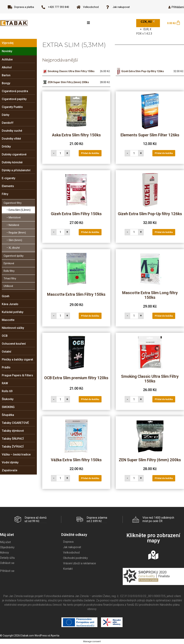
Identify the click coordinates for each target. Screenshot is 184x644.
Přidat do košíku (90, 153)
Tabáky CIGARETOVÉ (15, 423)
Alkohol (7, 67)
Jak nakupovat (72, 547)
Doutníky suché (12, 131)
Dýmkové (9, 263)
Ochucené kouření (14, 344)
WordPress (41, 635)
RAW (5, 383)
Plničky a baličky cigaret (17, 360)
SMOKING (8, 407)
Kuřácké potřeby (13, 312)
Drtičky (6, 147)
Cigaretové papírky (14, 99)
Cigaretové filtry (13, 203)
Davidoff (8, 123)
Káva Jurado (10, 304)
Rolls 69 (7, 391)
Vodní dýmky (10, 462)
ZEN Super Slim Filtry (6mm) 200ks (68, 82)
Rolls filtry (9, 271)
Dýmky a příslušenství (16, 170)
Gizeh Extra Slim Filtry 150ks (76, 214)
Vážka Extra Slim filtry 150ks (76, 460)
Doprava (68, 542)
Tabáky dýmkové (13, 431)
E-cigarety (9, 178)
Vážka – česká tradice (16, 454)
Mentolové (15, 217)
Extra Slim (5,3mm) (20, 210)
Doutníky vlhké (11, 139)
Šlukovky (8, 399)
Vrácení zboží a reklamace (80, 563)
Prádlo (6, 367)
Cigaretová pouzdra (15, 91)
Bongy (6, 83)
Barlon (6, 75)
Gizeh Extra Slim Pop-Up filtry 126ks (143, 71)
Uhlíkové (8, 286)
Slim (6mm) (15, 240)
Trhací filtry (10, 278)
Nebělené (14, 225)
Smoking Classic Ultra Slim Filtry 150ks (71, 71)
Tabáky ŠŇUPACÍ (13, 439)
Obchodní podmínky (75, 558)
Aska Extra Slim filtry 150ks (76, 135)
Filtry (5, 194)
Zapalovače (10, 470)
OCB (5, 336)
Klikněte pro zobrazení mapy (153, 538)
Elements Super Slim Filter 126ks (150, 135)
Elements (8, 186)
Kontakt (68, 569)
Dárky (6, 115)
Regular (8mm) (17, 233)
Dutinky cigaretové (14, 154)
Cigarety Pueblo (12, 107)
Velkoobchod (71, 552)
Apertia (55, 635)
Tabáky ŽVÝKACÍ (13, 447)
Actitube (7, 59)
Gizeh (6, 296)
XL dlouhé (14, 248)
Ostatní (6, 352)
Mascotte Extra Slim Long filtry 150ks (150, 295)
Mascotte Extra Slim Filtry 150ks (76, 294)
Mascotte (8, 320)
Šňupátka (8, 415)
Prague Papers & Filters (17, 375)
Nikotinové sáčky (13, 328)
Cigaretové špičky (14, 256)
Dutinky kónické (12, 162)
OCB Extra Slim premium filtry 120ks (76, 378)
